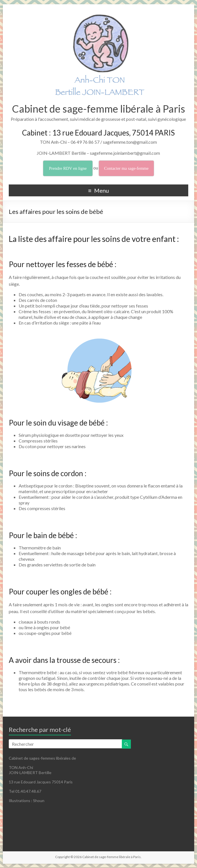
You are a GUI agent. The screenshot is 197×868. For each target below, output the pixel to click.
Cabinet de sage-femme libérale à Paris (98, 109)
